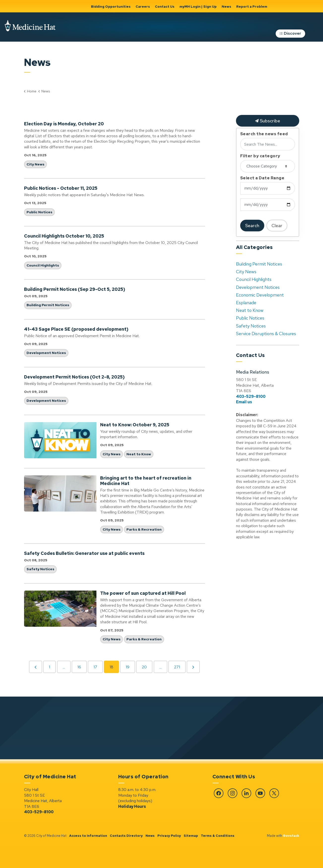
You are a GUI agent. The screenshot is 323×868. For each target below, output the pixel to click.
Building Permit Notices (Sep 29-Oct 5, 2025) (75, 289)
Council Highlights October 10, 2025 (64, 236)
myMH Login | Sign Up (198, 6)
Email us (244, 402)
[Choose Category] (268, 166)
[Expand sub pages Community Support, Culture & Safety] (93, 56)
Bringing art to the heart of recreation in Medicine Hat (146, 481)
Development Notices (46, 353)
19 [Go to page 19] (128, 667)
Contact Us (165, 6)
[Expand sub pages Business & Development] (37, 56)
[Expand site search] (314, 36)
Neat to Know (139, 454)
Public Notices (39, 212)
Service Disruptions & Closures (266, 334)
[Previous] (36, 667)
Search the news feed (264, 134)
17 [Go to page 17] (95, 667)
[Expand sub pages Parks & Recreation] (215, 56)
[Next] (193, 667)
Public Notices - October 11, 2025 (61, 188)
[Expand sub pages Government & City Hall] (133, 56)
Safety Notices (40, 569)
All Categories (254, 247)
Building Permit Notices (48, 305)
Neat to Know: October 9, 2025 (135, 425)
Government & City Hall (115, 56)
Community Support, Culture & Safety (64, 56)
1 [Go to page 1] (49, 667)
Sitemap (191, 836)
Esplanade (246, 303)
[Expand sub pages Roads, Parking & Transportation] (264, 56)
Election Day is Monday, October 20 (64, 124)
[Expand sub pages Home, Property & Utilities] (179, 56)
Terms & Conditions (218, 836)
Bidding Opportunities (111, 6)
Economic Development (260, 295)
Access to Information (88, 836)
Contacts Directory (126, 836)
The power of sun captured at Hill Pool (143, 593)
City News (35, 164)
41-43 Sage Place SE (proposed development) (76, 329)
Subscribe (268, 121)
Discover (290, 36)
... (64, 667)
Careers (143, 6)
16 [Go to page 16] (79, 667)
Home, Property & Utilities (158, 56)
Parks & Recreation (199, 56)
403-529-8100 (251, 396)
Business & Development (19, 56)
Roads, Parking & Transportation (241, 56)
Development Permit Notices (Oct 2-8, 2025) (74, 377)
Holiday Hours (132, 806)
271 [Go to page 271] (177, 667)
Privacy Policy (169, 836)
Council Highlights (43, 265)
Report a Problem (252, 6)
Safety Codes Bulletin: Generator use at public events (84, 553)
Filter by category (260, 156)
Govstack (291, 836)
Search (252, 226)
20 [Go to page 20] (144, 667)
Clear (277, 226)
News (226, 6)
